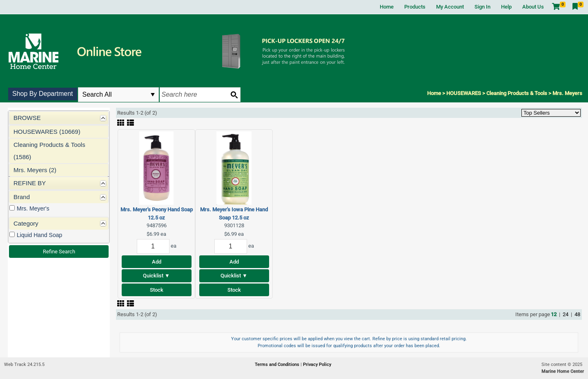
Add (157, 262)
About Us (533, 7)
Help (506, 7)
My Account (450, 7)
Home (387, 7)
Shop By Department (43, 94)
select (153, 95)
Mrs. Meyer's (33, 208)
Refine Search (59, 252)
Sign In (482, 7)
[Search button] (234, 95)
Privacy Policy (317, 365)
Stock (157, 290)
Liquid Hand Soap (39, 235)
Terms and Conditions (278, 365)
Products (415, 7)
